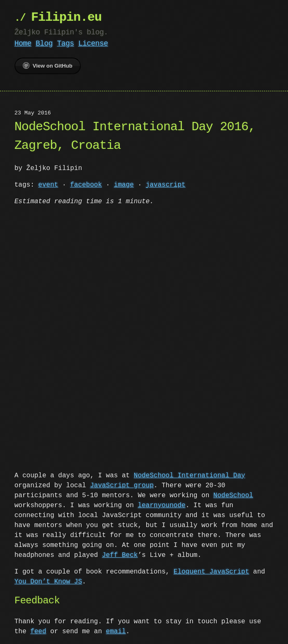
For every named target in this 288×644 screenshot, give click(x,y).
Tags (65, 44)
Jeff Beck (120, 554)
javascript (166, 185)
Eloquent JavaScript (211, 571)
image (124, 185)
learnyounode (161, 505)
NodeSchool (233, 495)
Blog (44, 44)
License (93, 44)
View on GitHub (48, 66)
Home (23, 44)
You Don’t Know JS (48, 581)
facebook (86, 185)
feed (38, 631)
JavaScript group (122, 485)
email (116, 631)
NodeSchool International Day (190, 475)
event (48, 185)
